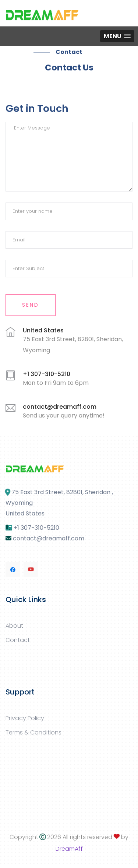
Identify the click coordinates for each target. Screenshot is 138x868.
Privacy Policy (25, 718)
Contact (18, 640)
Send (31, 305)
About (14, 626)
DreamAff (69, 849)
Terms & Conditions (33, 732)
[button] (117, 36)
